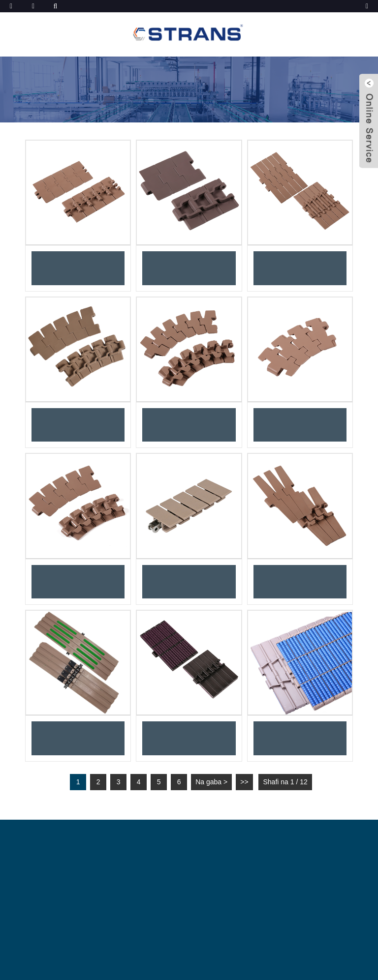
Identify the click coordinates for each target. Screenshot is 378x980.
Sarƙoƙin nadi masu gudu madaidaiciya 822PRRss (189, 738)
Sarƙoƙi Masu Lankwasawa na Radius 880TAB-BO (189, 425)
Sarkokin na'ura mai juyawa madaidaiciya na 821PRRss (300, 738)
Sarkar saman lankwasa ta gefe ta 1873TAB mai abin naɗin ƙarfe (78, 738)
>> (244, 782)
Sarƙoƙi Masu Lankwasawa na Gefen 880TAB (78, 582)
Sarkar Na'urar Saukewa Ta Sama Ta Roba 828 (189, 268)
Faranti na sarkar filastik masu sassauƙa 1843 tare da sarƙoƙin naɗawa (189, 582)
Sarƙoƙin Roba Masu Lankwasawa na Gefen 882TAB (300, 582)
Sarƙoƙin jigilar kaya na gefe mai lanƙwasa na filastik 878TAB (300, 425)
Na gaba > (211, 782)
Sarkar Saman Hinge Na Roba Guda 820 (78, 268)
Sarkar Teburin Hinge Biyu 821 (300, 268)
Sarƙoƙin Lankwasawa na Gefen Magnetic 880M (78, 425)
